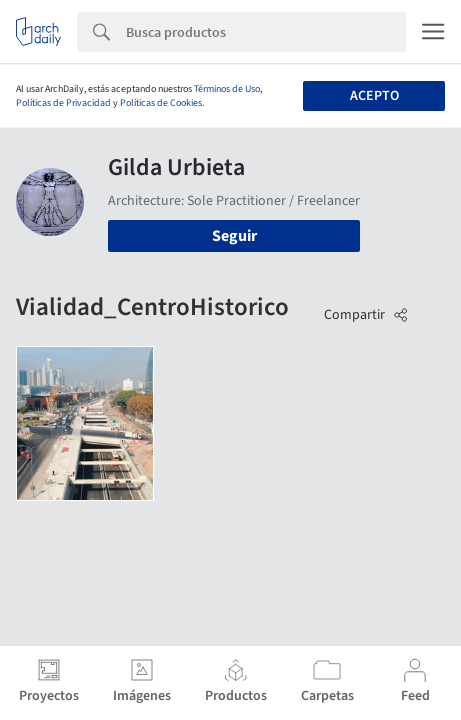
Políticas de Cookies (161, 103)
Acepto (374, 96)
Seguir (234, 236)
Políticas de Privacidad (63, 103)
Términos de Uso (227, 89)
